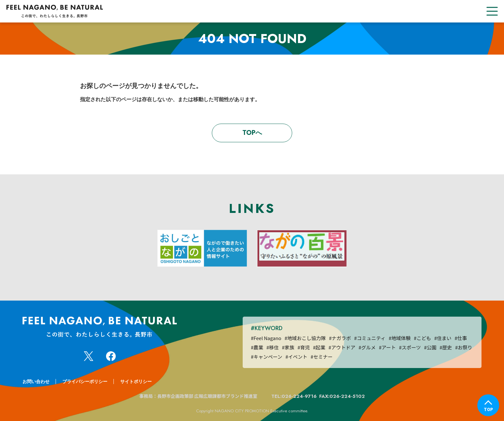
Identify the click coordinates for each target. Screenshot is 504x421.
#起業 (319, 347)
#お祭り (464, 347)
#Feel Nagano (266, 338)
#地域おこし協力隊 (305, 338)
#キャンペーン (266, 357)
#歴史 (446, 347)
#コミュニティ (370, 338)
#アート (387, 347)
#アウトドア (342, 347)
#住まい (443, 338)
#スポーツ (410, 347)
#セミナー (321, 357)
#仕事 (461, 338)
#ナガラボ (340, 338)
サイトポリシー (136, 382)
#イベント (296, 357)
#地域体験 (400, 338)
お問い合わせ (36, 382)
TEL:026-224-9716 (294, 396)
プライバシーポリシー (85, 382)
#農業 (257, 347)
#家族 (288, 347)
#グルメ (367, 347)
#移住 (273, 347)
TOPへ (252, 133)
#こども (423, 338)
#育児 (303, 347)
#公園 (430, 347)
